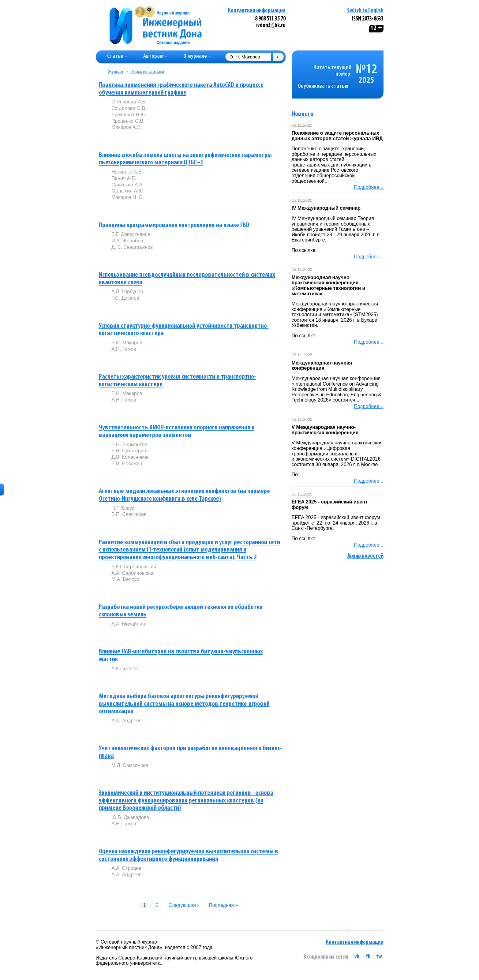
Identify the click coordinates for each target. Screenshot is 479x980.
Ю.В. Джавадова (130, 817)
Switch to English (365, 11)
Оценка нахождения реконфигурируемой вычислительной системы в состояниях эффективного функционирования (189, 855)
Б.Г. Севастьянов (131, 234)
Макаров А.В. (127, 127)
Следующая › (183, 905)
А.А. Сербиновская (133, 573)
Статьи (117, 56)
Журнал (116, 71)
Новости (303, 114)
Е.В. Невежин (127, 464)
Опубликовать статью (323, 86)
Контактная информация (257, 11)
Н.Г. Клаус (123, 508)
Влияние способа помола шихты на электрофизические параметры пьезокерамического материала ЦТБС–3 (185, 159)
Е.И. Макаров (127, 343)
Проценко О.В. (128, 121)
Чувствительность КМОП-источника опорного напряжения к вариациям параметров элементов (177, 432)
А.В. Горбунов (127, 292)
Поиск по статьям (147, 71)
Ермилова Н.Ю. (129, 115)
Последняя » (223, 905)
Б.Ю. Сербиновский (134, 567)
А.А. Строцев (126, 868)
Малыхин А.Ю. (128, 191)
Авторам (155, 56)
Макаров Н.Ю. (128, 197)
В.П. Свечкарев (129, 514)
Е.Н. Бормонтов (129, 445)
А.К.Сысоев (125, 669)
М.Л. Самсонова (130, 765)
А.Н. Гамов (124, 349)
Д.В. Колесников (130, 457)
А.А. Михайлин (128, 624)
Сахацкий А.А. (128, 185)
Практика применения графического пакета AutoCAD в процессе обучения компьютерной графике (181, 89)
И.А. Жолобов (127, 241)
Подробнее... (369, 187)
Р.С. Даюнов (125, 298)
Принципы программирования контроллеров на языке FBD (174, 225)
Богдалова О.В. (129, 108)
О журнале (197, 56)
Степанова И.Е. (129, 102)
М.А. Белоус (125, 579)
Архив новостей (365, 556)
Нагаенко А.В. (127, 172)
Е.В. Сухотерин (129, 451)
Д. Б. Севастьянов (132, 247)
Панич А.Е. (124, 178)
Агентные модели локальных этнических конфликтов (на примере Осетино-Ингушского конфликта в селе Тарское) (184, 495)
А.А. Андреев (127, 721)
